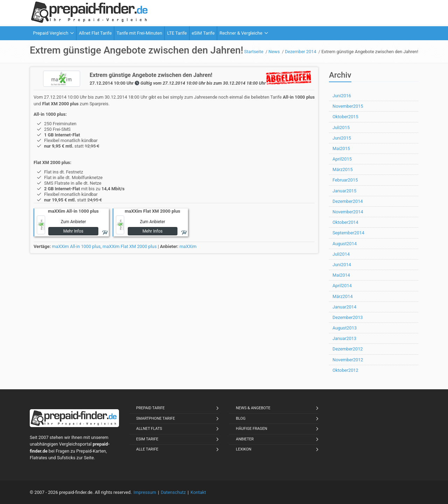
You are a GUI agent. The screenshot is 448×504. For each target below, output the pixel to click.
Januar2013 (344, 338)
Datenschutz (173, 492)
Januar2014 (344, 307)
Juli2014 (341, 254)
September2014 (348, 233)
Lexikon (244, 449)
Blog (241, 418)
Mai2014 (341, 275)
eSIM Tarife (147, 439)
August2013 (345, 328)
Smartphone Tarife (156, 418)
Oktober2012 (345, 370)
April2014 (342, 286)
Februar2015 (345, 180)
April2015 (342, 159)
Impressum (145, 492)
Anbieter (245, 439)
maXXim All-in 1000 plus (76, 246)
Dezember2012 (348, 349)
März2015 (343, 169)
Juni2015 (342, 138)
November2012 (348, 360)
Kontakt (198, 492)
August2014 (345, 244)
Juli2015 (341, 127)
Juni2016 (342, 96)
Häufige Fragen (251, 429)
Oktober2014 (345, 222)
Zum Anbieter (73, 222)
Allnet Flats (149, 429)
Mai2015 (341, 148)
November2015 (348, 106)
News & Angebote (253, 408)
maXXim (188, 246)
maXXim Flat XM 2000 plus (130, 246)
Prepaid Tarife (150, 408)
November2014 (348, 212)
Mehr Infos (73, 231)
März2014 (343, 296)
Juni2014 (342, 265)
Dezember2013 (348, 317)
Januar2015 (344, 191)
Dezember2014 (348, 201)
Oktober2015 (345, 117)
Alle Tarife (147, 449)
